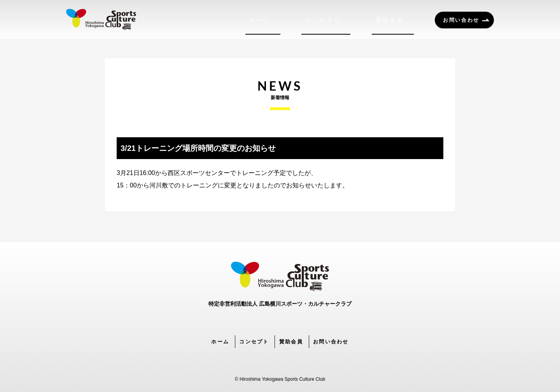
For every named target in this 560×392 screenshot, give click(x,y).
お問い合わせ (461, 20)
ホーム (301, 20)
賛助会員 (400, 20)
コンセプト (349, 20)
